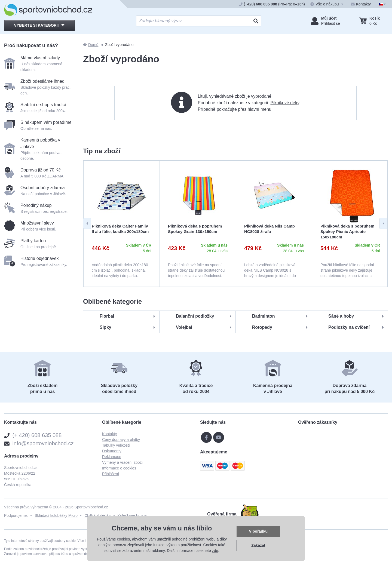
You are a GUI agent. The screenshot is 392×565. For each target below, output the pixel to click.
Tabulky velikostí (116, 445)
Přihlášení (111, 474)
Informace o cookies (119, 468)
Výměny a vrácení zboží (122, 462)
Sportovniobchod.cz (91, 507)
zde (215, 551)
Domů (91, 45)
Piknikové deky (285, 103)
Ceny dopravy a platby (121, 440)
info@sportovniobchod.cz (43, 443)
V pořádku (258, 531)
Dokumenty (112, 451)
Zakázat (258, 545)
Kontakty (109, 434)
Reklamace (112, 457)
